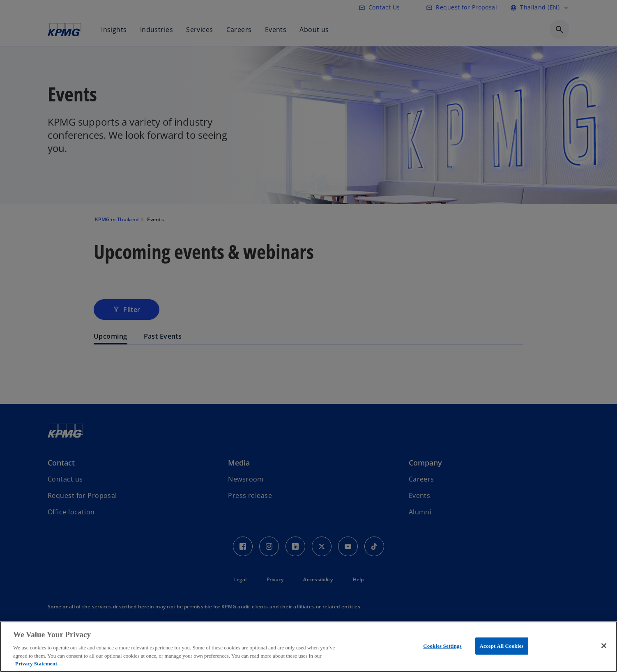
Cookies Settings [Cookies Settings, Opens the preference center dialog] (442, 646)
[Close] (604, 646)
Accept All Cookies (502, 646)
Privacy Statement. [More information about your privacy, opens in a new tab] (37, 664)
